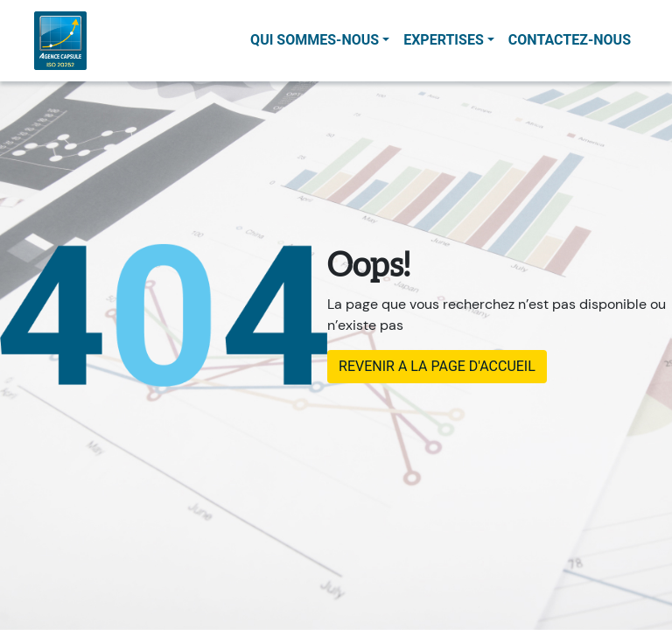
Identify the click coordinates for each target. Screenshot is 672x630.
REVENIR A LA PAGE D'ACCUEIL (437, 366)
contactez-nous (570, 40)
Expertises (444, 40)
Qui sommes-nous (315, 40)
